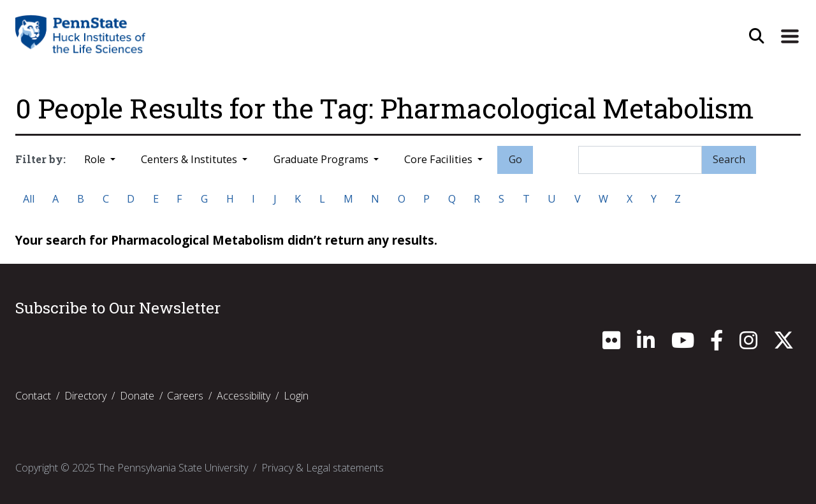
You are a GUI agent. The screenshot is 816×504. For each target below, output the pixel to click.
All (29, 199)
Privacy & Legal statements (323, 468)
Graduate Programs (322, 159)
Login (296, 396)
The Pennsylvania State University (173, 468)
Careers (185, 396)
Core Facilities (440, 159)
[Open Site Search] (757, 37)
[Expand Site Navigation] (790, 37)
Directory (85, 396)
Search (729, 159)
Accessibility (244, 396)
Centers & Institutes (190, 159)
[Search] (640, 160)
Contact (33, 396)
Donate (137, 396)
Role (96, 159)
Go (515, 159)
